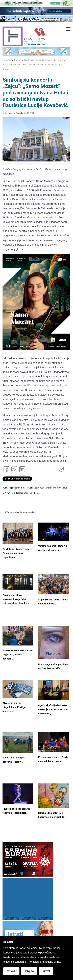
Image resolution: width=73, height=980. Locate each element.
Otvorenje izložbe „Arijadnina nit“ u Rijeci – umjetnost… (16, 707)
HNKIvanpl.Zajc (31, 488)
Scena (17, 60)
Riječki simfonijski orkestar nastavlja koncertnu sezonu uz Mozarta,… (53, 710)
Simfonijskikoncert (13, 488)
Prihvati (46, 971)
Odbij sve (29, 971)
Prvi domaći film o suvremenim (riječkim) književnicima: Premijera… (17, 599)
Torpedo (6, 60)
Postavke (11, 971)
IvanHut (10, 493)
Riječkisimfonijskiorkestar (28, 493)
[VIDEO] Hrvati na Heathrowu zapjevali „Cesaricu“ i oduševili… (18, 655)
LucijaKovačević (49, 488)
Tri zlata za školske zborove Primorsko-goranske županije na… (17, 553)
